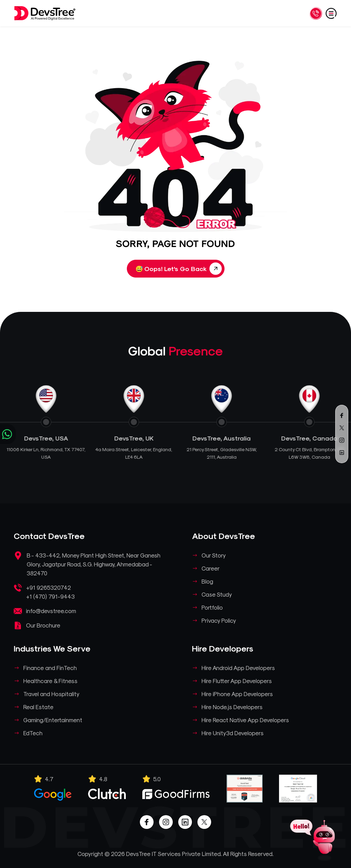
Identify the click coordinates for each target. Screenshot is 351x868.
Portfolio (212, 607)
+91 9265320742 (49, 587)
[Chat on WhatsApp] (8, 434)
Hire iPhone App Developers (237, 694)
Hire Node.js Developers (232, 707)
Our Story (214, 555)
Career (211, 568)
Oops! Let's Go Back (179, 269)
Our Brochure (43, 625)
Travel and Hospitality (51, 694)
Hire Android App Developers (238, 668)
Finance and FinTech (50, 668)
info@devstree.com (51, 611)
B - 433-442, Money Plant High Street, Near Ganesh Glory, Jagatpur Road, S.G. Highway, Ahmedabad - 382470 (94, 564)
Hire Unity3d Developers (233, 733)
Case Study (217, 594)
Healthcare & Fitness (50, 681)
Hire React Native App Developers (245, 720)
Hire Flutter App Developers (237, 681)
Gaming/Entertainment (53, 720)
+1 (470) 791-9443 (50, 596)
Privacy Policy (219, 620)
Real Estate (38, 707)
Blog (207, 581)
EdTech (33, 733)
